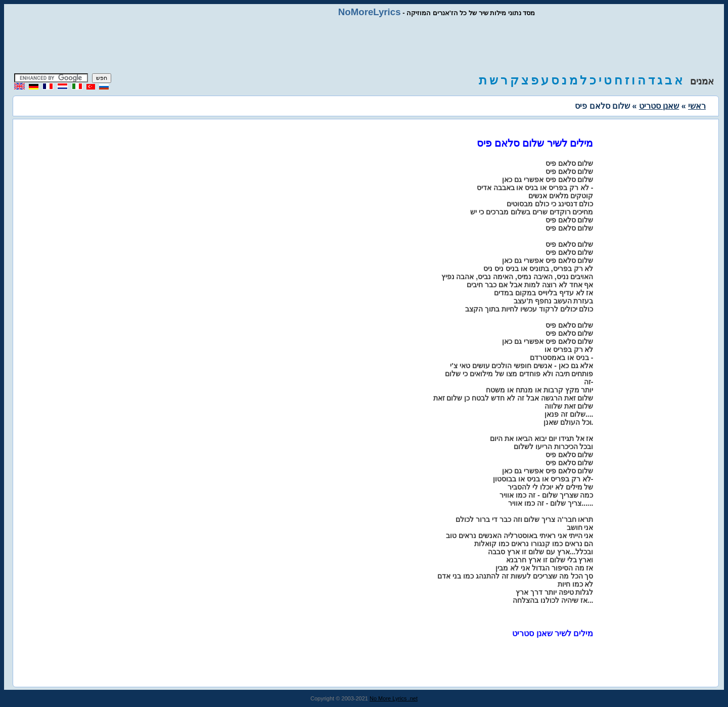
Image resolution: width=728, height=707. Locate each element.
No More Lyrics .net (394, 698)
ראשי (697, 106)
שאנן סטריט (659, 106)
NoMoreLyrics (370, 12)
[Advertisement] (364, 46)
